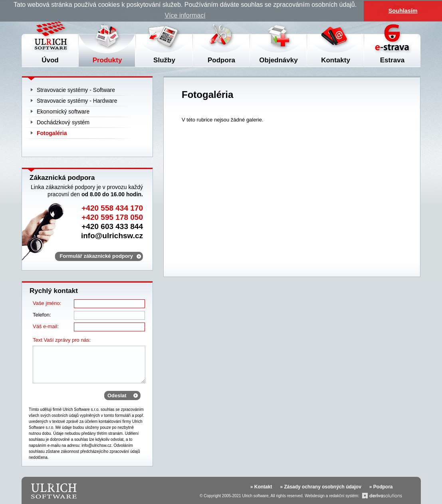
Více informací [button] (185, 15)
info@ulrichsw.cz (112, 236)
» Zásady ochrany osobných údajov (320, 487)
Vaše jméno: (47, 303)
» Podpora (381, 487)
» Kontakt (261, 487)
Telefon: (42, 315)
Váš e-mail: (46, 326)
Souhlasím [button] (403, 11)
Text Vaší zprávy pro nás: (62, 340)
